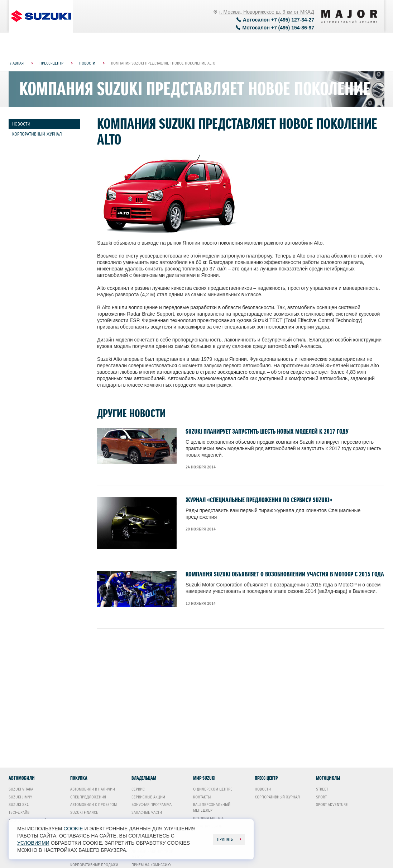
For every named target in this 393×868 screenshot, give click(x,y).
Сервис (138, 789)
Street (322, 789)
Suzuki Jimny (20, 797)
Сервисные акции (148, 797)
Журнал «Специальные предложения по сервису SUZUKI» (259, 500)
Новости (21, 124)
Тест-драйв (19, 812)
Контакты (202, 797)
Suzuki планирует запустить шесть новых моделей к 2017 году (267, 431)
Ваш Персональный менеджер (212, 807)
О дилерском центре (213, 789)
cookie (73, 829)
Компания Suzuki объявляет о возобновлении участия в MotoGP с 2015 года (285, 574)
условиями (33, 843)
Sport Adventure (332, 805)
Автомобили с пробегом (94, 805)
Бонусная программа (152, 805)
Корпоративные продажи (94, 865)
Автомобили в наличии (93, 789)
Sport (321, 797)
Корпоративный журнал (37, 134)
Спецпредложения (88, 797)
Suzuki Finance (84, 812)
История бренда (208, 818)
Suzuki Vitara (21, 789)
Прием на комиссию (151, 865)
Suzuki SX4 (19, 805)
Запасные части (147, 812)
